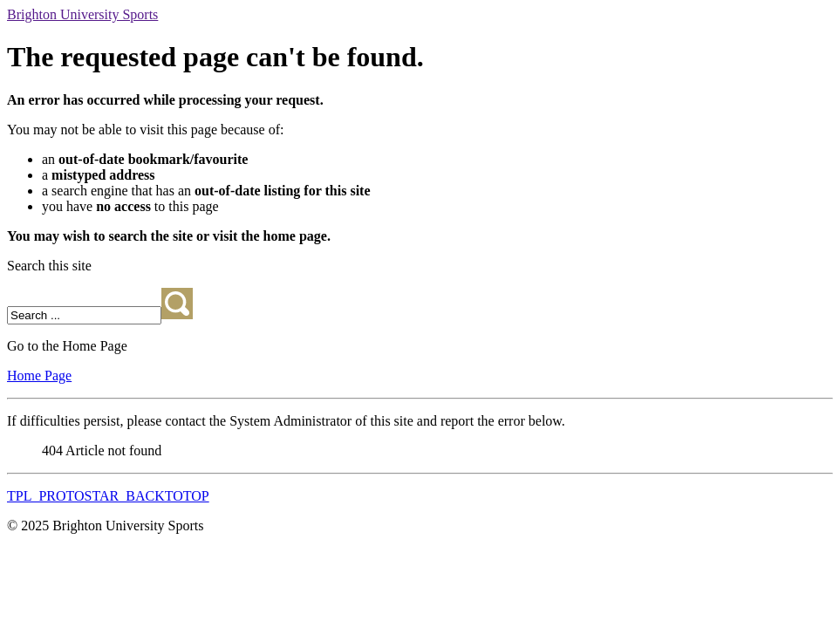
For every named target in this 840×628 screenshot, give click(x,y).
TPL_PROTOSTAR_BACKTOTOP (108, 496)
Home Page (39, 375)
